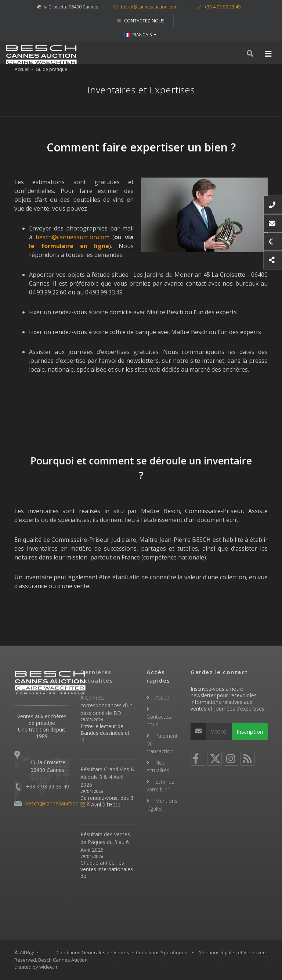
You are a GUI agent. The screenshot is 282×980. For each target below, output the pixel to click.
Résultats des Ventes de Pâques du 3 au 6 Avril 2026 (105, 842)
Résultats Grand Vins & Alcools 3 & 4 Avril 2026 (108, 777)
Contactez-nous (140, 21)
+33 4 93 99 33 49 (219, 7)
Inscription (250, 732)
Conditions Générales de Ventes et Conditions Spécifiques (122, 952)
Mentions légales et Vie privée (232, 952)
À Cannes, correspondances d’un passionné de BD (106, 705)
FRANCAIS (139, 35)
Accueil (22, 69)
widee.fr (48, 967)
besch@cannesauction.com (146, 7)
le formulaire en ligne (69, 246)
